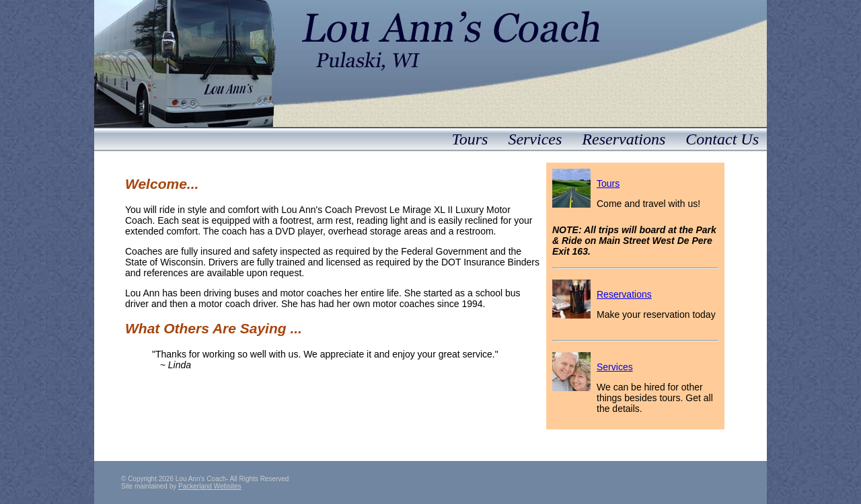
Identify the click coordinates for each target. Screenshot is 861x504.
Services (535, 139)
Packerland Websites (210, 486)
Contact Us (722, 139)
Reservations (624, 139)
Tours (470, 139)
